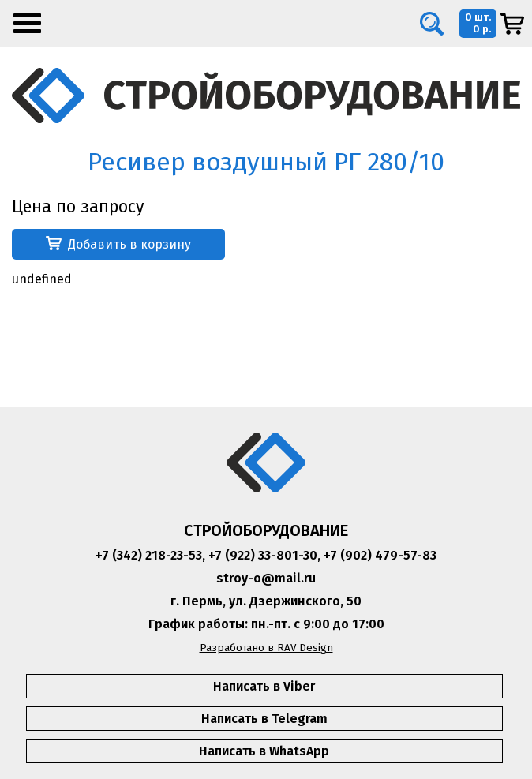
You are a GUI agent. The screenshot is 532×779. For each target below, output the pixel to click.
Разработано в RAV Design (266, 648)
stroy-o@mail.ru (266, 578)
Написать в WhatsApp (264, 751)
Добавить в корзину (118, 244)
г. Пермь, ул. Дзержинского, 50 (266, 601)
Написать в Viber (264, 686)
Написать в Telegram (264, 719)
